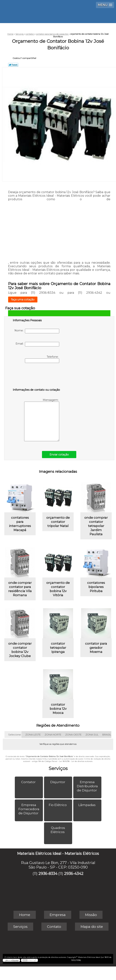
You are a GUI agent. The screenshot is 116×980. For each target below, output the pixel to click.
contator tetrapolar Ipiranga (58, 648)
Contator (29, 782)
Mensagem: (42, 420)
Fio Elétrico (58, 805)
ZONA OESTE (73, 735)
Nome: (37, 331)
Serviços (58, 768)
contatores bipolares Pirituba (96, 587)
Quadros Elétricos (58, 830)
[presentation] (37, 376)
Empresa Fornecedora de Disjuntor (29, 809)
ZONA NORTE (53, 735)
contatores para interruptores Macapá (20, 524)
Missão (91, 915)
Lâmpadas (87, 805)
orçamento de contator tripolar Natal (58, 522)
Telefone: (42, 359)
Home (25, 915)
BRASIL (107, 735)
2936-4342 (74, 874)
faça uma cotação (23, 300)
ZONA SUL (92, 735)
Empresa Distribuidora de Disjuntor (87, 786)
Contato (54, 927)
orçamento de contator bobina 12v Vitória (58, 589)
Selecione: (15, 735)
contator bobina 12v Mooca (58, 709)
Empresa (58, 915)
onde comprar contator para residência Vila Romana (20, 589)
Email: (37, 344)
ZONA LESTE (33, 735)
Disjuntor (58, 782)
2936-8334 (48, 874)
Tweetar (13, 65)
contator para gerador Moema (96, 648)
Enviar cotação (59, 455)
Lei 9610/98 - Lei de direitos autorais (76, 761)
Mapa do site (92, 927)
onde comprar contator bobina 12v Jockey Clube (20, 650)
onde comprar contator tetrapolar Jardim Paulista (96, 526)
